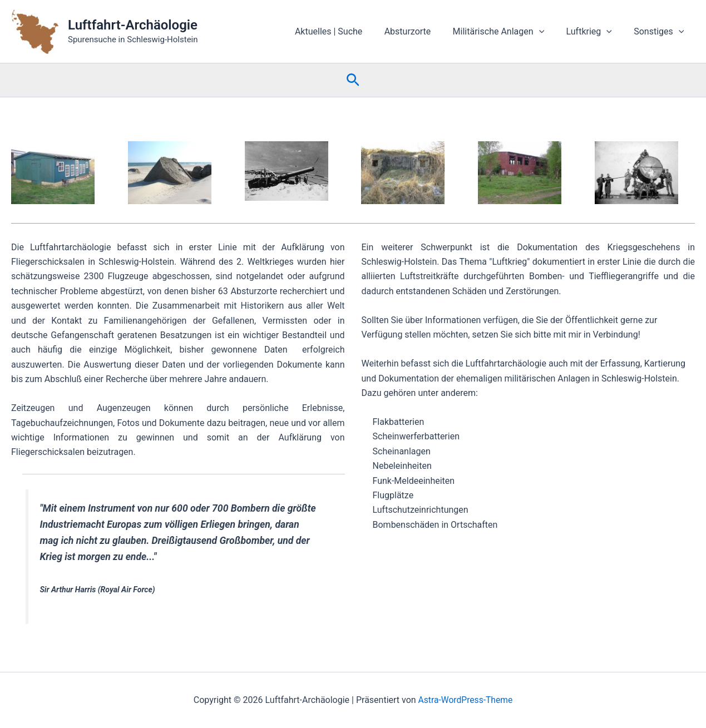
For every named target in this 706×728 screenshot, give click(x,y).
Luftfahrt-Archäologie (133, 25)
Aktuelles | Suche (347, 31)
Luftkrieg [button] (595, 32)
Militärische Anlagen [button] (509, 32)
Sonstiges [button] (661, 32)
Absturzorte (422, 31)
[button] (549, 32)
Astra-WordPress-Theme (466, 700)
